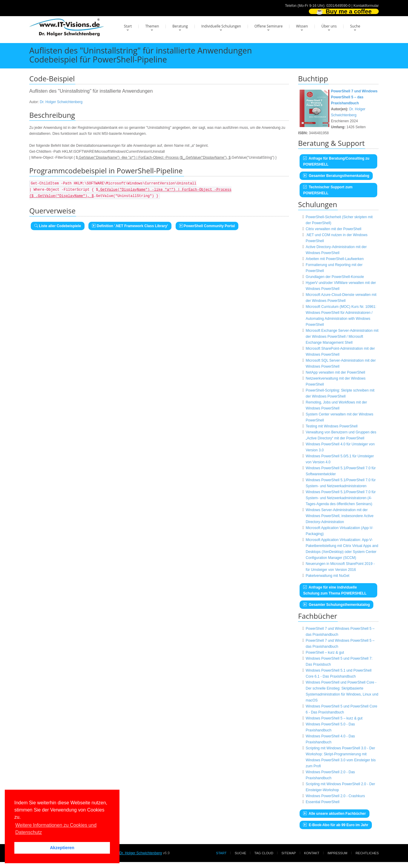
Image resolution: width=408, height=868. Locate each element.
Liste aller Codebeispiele (58, 226)
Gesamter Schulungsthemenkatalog (336, 605)
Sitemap (289, 853)
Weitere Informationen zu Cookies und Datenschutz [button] (56, 829)
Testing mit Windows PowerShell (332, 426)
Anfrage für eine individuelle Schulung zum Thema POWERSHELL (335, 590)
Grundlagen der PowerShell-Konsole (335, 277)
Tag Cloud (264, 853)
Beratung (180, 26)
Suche (355, 26)
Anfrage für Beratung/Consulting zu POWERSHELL (336, 161)
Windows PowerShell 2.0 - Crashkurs (335, 796)
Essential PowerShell (323, 802)
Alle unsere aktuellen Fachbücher (335, 814)
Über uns (329, 26)
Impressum (337, 853)
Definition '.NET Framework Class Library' (130, 226)
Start (128, 26)
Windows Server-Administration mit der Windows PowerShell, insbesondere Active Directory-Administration (340, 516)
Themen (152, 26)
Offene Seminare (269, 26)
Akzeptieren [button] (62, 848)
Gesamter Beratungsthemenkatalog (336, 176)
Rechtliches (367, 853)
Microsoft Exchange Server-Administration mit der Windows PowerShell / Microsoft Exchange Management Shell (342, 337)
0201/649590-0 (339, 6)
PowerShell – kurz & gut (325, 652)
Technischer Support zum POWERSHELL (328, 190)
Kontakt (312, 853)
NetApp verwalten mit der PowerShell (336, 372)
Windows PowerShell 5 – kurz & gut (334, 718)
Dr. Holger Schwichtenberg (61, 102)
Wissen (302, 26)
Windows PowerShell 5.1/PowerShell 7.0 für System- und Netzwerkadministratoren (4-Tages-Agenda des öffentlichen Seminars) (341, 498)
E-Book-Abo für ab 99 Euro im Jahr (336, 825)
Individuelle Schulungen (221, 26)
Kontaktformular (366, 6)
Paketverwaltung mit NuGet (328, 576)
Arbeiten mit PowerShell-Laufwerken (335, 259)
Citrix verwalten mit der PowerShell (334, 229)
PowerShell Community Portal (207, 226)
